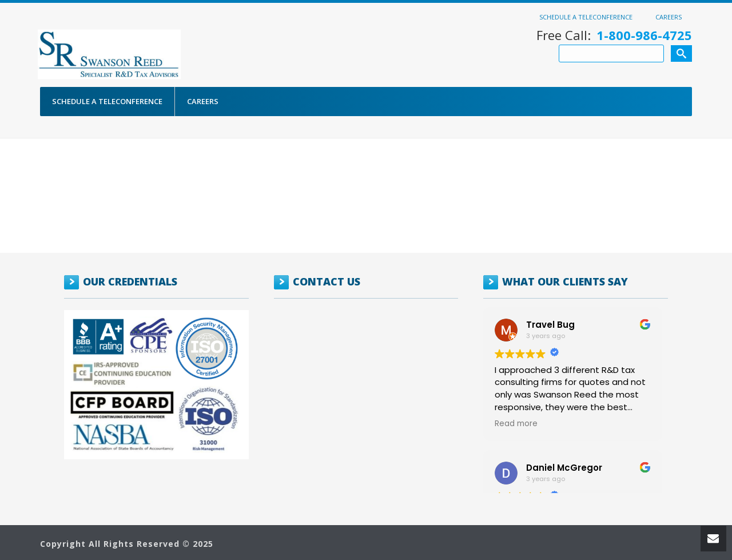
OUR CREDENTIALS (130, 281)
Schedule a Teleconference (586, 17)
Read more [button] (516, 424)
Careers (669, 17)
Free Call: (614, 35)
